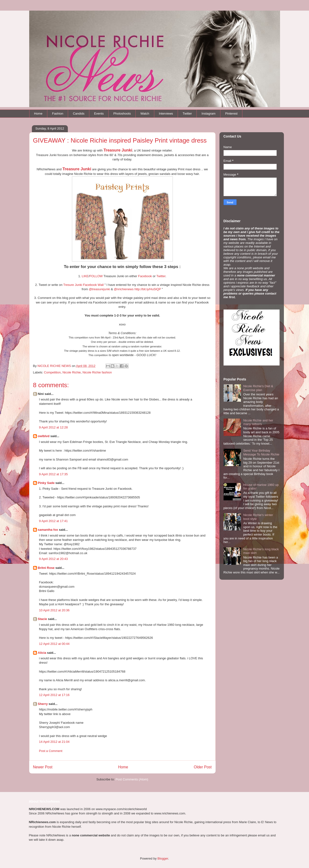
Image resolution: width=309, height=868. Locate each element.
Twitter (187, 114)
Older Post (203, 767)
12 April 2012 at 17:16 (54, 695)
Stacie (42, 619)
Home (38, 114)
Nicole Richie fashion (97, 372)
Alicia (42, 653)
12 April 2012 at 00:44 (54, 644)
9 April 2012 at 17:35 (53, 474)
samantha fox (48, 530)
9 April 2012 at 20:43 (53, 559)
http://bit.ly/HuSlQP (148, 289)
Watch (145, 114)
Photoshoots (122, 114)
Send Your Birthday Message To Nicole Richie (261, 452)
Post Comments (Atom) (132, 779)
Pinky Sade (46, 483)
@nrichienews (124, 289)
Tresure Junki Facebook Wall (83, 285)
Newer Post (43, 767)
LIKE (85, 276)
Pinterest (231, 114)
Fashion (58, 114)
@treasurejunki (99, 289)
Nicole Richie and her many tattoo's (258, 422)
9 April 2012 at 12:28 (53, 427)
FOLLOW (96, 276)
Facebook (145, 276)
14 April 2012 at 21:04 (54, 742)
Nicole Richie (72, 372)
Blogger (163, 858)
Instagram (209, 114)
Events (99, 114)
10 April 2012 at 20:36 (54, 610)
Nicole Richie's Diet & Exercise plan (258, 388)
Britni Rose (46, 568)
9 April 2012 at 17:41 (53, 521)
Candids (79, 114)
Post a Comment (51, 751)
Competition (52, 372)
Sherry (43, 704)
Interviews (166, 114)
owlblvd (44, 436)
